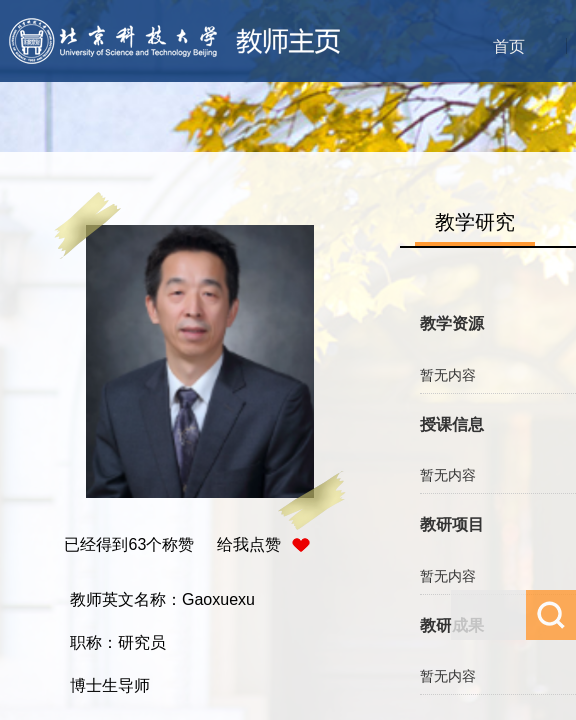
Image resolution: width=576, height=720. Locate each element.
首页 (509, 46)
